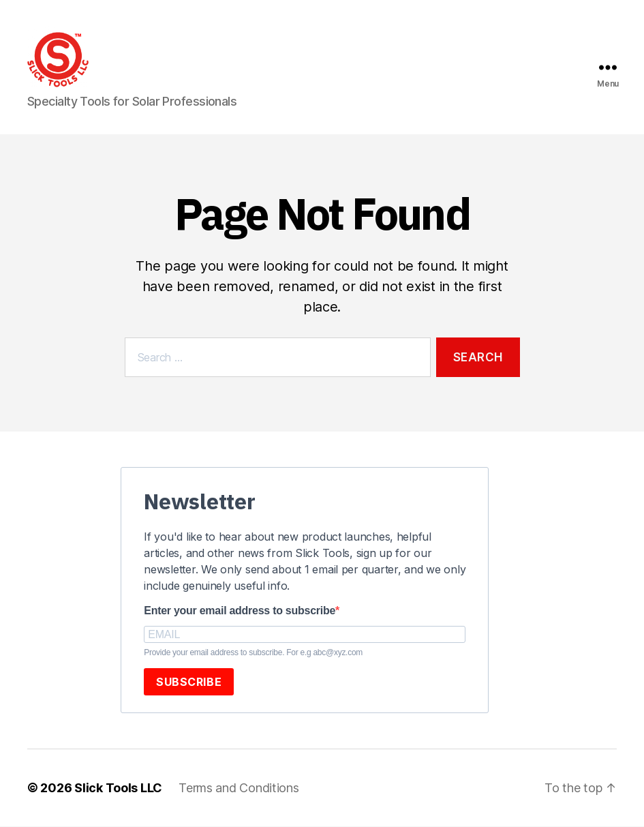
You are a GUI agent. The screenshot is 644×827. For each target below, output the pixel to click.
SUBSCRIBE (189, 682)
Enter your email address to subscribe (240, 611)
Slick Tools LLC (118, 788)
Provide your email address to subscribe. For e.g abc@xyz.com (253, 653)
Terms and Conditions (239, 788)
